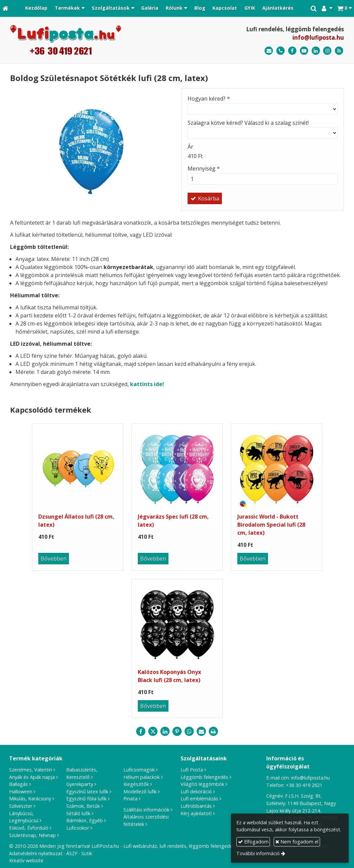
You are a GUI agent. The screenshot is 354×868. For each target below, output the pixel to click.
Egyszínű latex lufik (87, 791)
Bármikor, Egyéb (85, 820)
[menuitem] (37, 8)
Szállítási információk (146, 810)
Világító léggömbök (202, 784)
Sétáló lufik (78, 813)
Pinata (130, 799)
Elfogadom (253, 842)
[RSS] (339, 51)
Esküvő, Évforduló (29, 828)
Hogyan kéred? (209, 99)
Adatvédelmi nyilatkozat (36, 853)
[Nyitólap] (5, 8)
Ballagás (18, 784)
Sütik (87, 853)
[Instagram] (327, 51)
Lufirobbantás (196, 806)
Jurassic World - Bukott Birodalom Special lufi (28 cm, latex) (271, 525)
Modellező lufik (140, 791)
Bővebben (54, 559)
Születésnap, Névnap (32, 835)
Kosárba (205, 198)
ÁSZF (72, 853)
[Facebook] (292, 51)
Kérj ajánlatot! (196, 813)
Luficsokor (78, 828)
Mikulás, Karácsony (30, 799)
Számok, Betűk (83, 806)
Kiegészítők (136, 784)
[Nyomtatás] (213, 731)
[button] (344, 8)
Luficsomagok (139, 770)
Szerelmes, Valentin (31, 770)
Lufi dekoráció (196, 791)
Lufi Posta (192, 770)
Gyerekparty (80, 784)
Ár (190, 147)
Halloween (21, 791)
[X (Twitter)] (153, 731)
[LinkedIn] (316, 51)
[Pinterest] (177, 731)
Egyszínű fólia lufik (86, 799)
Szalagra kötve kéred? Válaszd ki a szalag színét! (248, 123)
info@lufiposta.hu (318, 37)
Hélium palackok (142, 777)
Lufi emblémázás (199, 799)
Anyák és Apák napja (32, 777)
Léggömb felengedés (204, 777)
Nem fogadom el (297, 842)
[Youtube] (304, 51)
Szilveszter (21, 806)
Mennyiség (204, 168)
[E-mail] (269, 51)
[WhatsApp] (189, 731)
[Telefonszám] (281, 51)
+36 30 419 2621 (304, 785)
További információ (258, 853)
